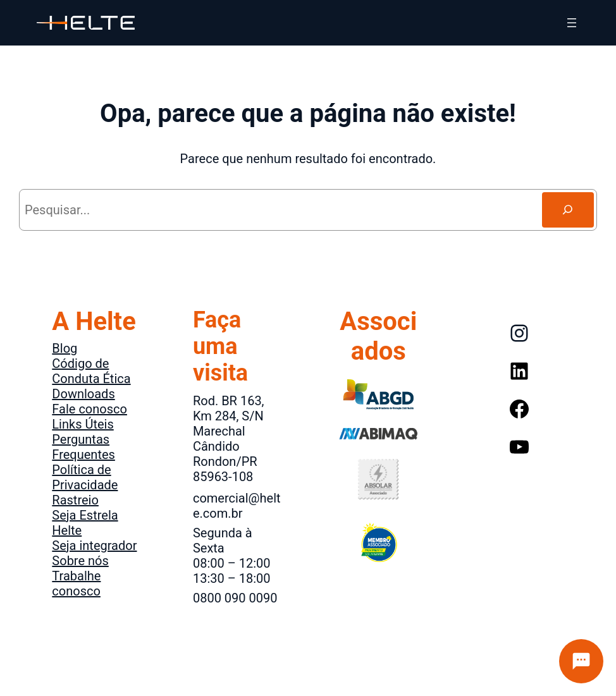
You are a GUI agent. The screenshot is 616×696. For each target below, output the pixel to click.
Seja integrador (94, 546)
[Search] (568, 210)
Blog (65, 348)
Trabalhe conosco (76, 583)
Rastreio (75, 500)
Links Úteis (83, 424)
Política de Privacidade (85, 477)
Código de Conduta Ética (91, 371)
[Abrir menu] (572, 23)
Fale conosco (89, 409)
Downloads (83, 394)
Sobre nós (80, 561)
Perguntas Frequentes (83, 447)
